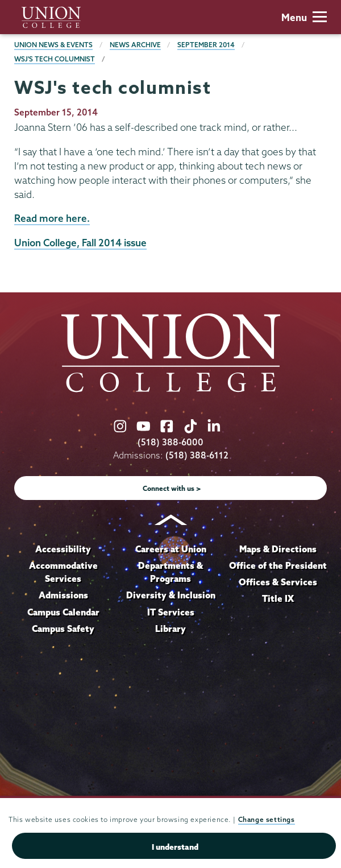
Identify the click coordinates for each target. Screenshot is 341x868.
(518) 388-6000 (170, 442)
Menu (304, 17)
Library (170, 629)
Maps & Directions (278, 549)
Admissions (63, 595)
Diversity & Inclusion (171, 595)
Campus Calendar (63, 612)
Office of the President (278, 565)
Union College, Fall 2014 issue (80, 243)
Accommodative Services (63, 572)
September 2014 (206, 45)
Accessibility (63, 549)
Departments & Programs (170, 572)
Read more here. (52, 218)
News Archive (135, 45)
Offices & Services (278, 582)
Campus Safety (63, 629)
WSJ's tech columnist (55, 59)
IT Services (171, 612)
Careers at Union (171, 549)
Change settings (267, 819)
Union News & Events (53, 45)
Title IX (278, 598)
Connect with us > (172, 488)
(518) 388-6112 (197, 455)
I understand (175, 847)
